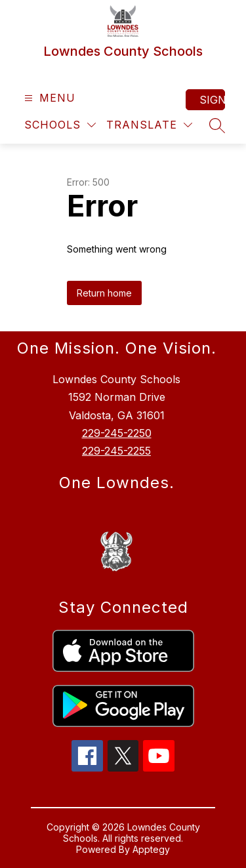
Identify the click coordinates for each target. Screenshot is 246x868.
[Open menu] (48, 98)
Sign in (212, 100)
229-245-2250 (117, 433)
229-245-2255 (116, 451)
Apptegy (151, 849)
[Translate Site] (149, 125)
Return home (104, 293)
